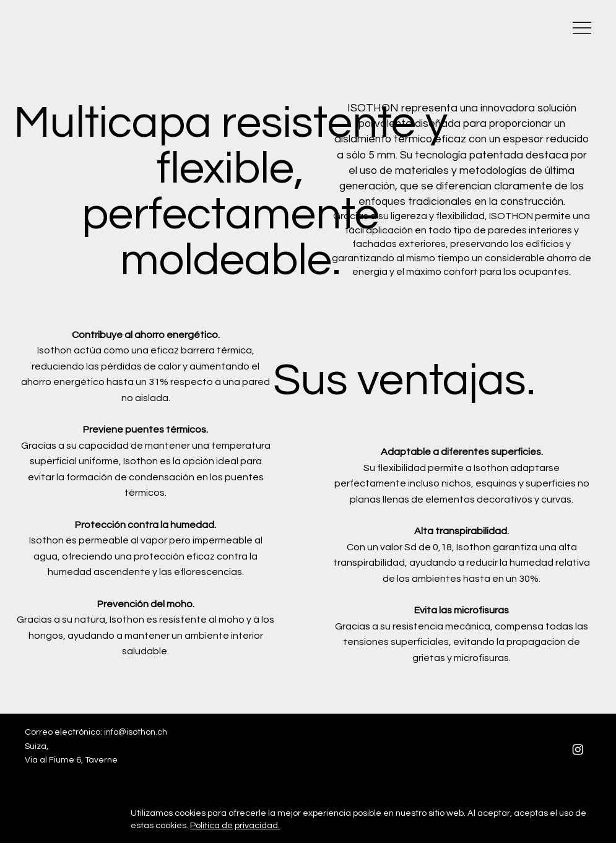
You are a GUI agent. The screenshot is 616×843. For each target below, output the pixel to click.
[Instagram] (578, 749)
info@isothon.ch (136, 732)
